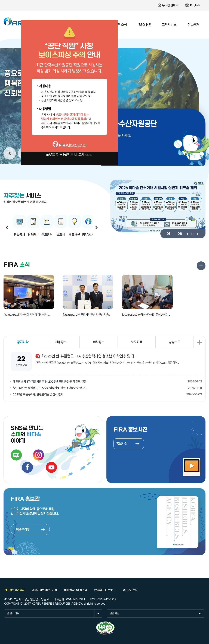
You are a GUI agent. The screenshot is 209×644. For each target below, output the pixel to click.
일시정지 (192, 234)
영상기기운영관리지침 (44, 590)
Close (89, 155)
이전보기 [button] (10, 153)
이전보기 (187, 234)
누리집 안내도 (170, 5)
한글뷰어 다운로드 (105, 590)
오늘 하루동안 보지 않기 (66, 155)
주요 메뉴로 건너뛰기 (104, 0)
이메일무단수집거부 (76, 590)
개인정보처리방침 (14, 590)
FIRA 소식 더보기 (201, 266)
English (195, 5)
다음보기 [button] (96, 227)
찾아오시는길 (130, 590)
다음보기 (197, 234)
